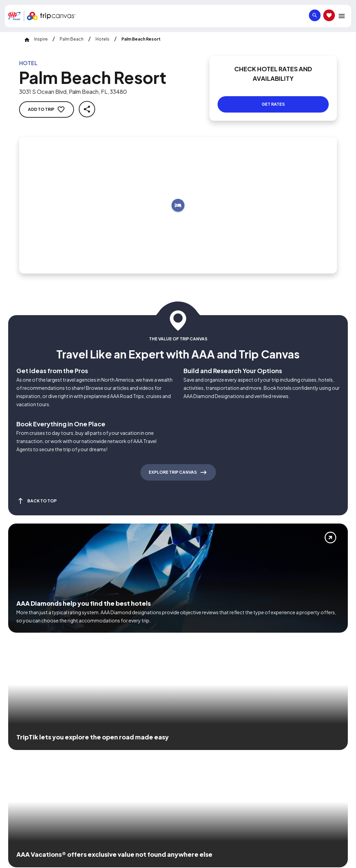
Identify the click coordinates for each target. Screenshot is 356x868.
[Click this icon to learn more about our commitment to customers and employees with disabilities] (18, 745)
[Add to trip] (178, 197)
